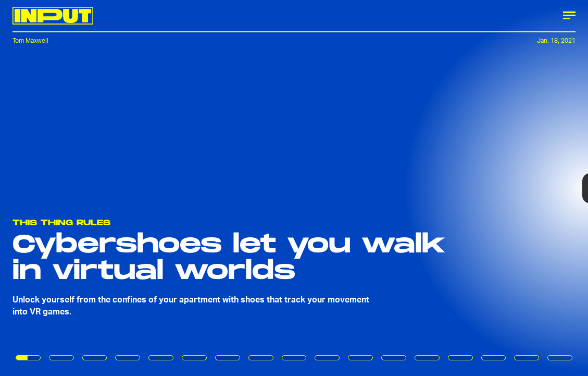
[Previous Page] (97, 188)
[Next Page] (391, 188)
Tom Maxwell (30, 40)
